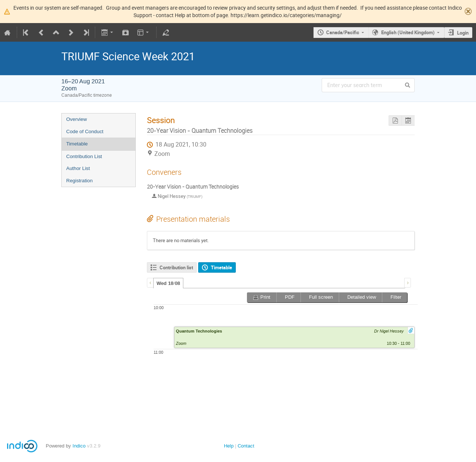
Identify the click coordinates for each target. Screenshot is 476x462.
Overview (77, 119)
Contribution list (176, 267)
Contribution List (84, 156)
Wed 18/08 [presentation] (168, 283)
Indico (79, 446)
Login (463, 33)
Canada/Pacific (343, 32)
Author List (78, 168)
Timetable (77, 144)
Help (229, 446)
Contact (246, 446)
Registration (79, 181)
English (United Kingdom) (408, 32)
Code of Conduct (85, 131)
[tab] (168, 283)
